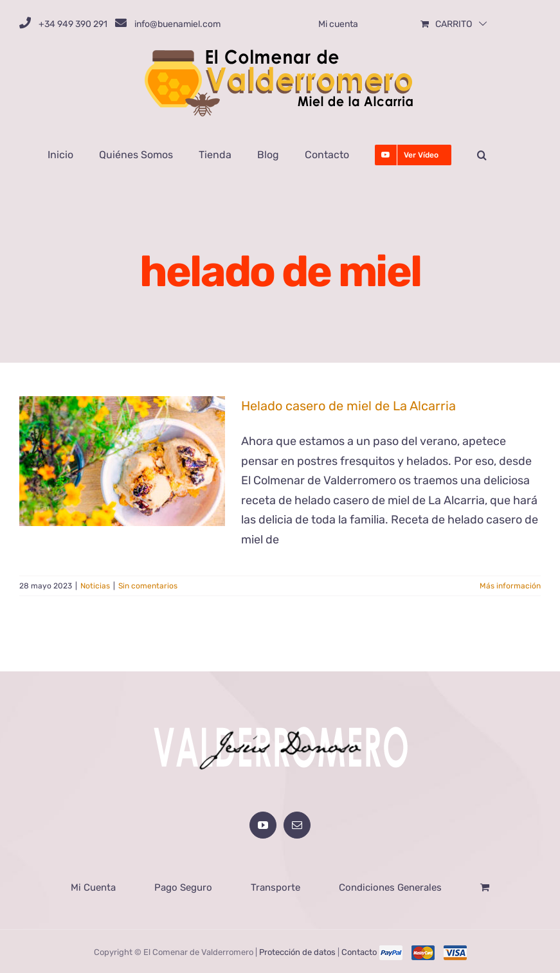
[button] (482, 155)
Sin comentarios (148, 586)
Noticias (95, 586)
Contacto (359, 952)
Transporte (275, 887)
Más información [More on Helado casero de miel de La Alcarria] (510, 586)
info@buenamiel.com (177, 24)
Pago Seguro (183, 887)
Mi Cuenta (93, 887)
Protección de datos (297, 952)
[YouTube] (263, 825)
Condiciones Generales (390, 887)
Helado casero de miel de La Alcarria (348, 406)
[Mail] (297, 825)
